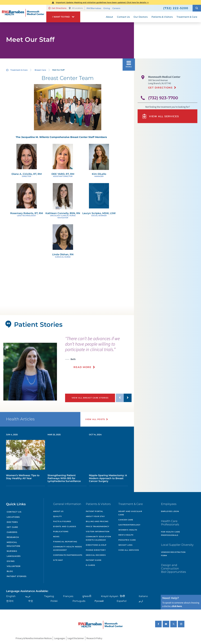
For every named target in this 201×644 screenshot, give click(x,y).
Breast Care (40, 70)
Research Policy (94, 638)
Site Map (58, 560)
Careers (116, 8)
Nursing (12, 551)
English (11, 596)
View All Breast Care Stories (90, 398)
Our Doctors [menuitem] (141, 17)
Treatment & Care (19, 70)
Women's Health (128, 530)
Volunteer (14, 566)
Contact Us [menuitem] (123, 17)
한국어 (10, 601)
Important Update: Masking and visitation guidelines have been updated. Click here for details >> (102, 2)
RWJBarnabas (94, 8)
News (56, 537)
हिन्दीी (122, 596)
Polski (54, 601)
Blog (10, 571)
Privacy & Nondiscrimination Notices (34, 638)
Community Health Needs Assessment (68, 548)
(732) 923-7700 (163, 98)
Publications (61, 532)
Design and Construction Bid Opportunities (174, 568)
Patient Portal (95, 511)
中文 (31, 601)
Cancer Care (126, 520)
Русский (99, 601)
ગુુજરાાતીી (87, 596)
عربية (28, 596)
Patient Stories (17, 576)
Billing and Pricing (97, 521)
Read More (82, 367)
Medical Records (96, 555)
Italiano (143, 596)
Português (79, 601)
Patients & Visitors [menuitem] (162, 17)
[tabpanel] (30, 372)
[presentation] (98, 354)
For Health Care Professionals (171, 533)
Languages (14, 556)
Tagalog (49, 596)
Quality (58, 516)
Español (122, 601)
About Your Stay (95, 516)
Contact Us (14, 512)
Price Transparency (98, 526)
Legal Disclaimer (76, 638)
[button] (197, 8)
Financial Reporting (65, 542)
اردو (141, 601)
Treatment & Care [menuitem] (187, 17)
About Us (58, 511)
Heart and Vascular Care (130, 513)
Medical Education (14, 544)
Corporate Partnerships (68, 555)
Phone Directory (96, 550)
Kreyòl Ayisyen (110, 596)
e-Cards (90, 565)
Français (68, 596)
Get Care (12, 527)
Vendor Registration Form (173, 554)
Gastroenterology (129, 525)
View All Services (160, 116)
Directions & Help (96, 545)
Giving (107, 8)
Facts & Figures (62, 521)
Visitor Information (98, 532)
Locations (13, 517)
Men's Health (126, 535)
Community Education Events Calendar (99, 538)
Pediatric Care (127, 540)
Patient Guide (94, 560)
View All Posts (95, 419)
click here (177, 606)
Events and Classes (65, 526)
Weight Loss (125, 545)
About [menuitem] (109, 17)
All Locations (76, 8)
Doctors (12, 522)
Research (13, 537)
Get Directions (57, 8)
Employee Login (170, 511)
